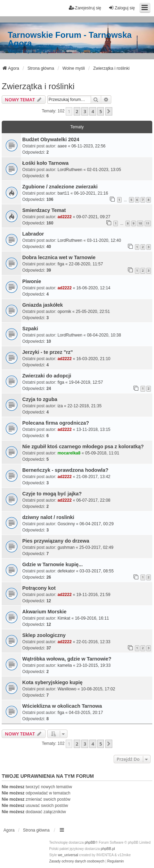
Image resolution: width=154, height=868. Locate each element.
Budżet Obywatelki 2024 (51, 139)
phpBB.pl (108, 849)
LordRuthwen (70, 170)
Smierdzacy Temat (44, 210)
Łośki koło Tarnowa (45, 163)
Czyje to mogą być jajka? (52, 494)
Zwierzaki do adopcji (47, 376)
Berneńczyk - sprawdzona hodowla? (65, 470)
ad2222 (64, 217)
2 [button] (77, 111)
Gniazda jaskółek (43, 305)
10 (140, 223)
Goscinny (66, 524)
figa (61, 264)
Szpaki (30, 329)
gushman (66, 547)
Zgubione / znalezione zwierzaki (60, 187)
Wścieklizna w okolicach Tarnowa (62, 706)
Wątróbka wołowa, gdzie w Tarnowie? (67, 659)
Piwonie (32, 281)
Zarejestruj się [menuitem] (85, 8)
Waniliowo (67, 689)
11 (148, 223)
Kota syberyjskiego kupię (52, 682)
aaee (62, 146)
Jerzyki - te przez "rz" (48, 352)
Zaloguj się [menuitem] (122, 8)
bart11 (63, 193)
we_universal (68, 855)
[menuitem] (77, 861)
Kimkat (64, 618)
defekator (66, 571)
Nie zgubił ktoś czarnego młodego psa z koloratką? (83, 446)
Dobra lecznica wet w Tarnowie (59, 257)
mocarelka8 (69, 453)
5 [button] (101, 111)
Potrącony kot (39, 588)
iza (60, 406)
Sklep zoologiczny (44, 635)
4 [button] (93, 111)
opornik (64, 312)
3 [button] (85, 111)
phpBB (90, 843)
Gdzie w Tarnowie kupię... (52, 564)
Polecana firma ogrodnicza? (56, 423)
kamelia (64, 665)
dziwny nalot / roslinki (48, 517)
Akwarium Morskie (44, 612)
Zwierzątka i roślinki (38, 86)
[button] (109, 111)
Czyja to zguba (40, 399)
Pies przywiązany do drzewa (56, 541)
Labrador (33, 234)
